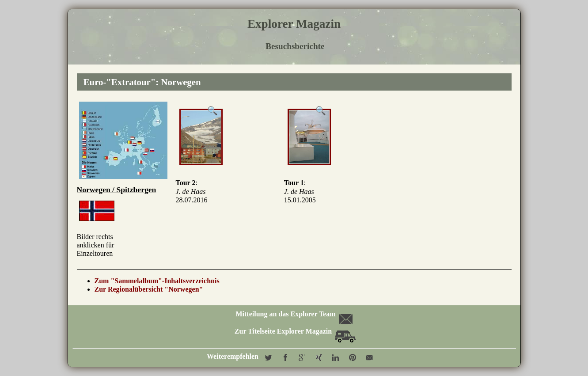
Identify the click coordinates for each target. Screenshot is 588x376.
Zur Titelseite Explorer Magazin (295, 331)
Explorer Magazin (294, 24)
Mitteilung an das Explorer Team (293, 314)
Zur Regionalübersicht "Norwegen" (149, 289)
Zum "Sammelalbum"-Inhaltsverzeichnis (157, 281)
